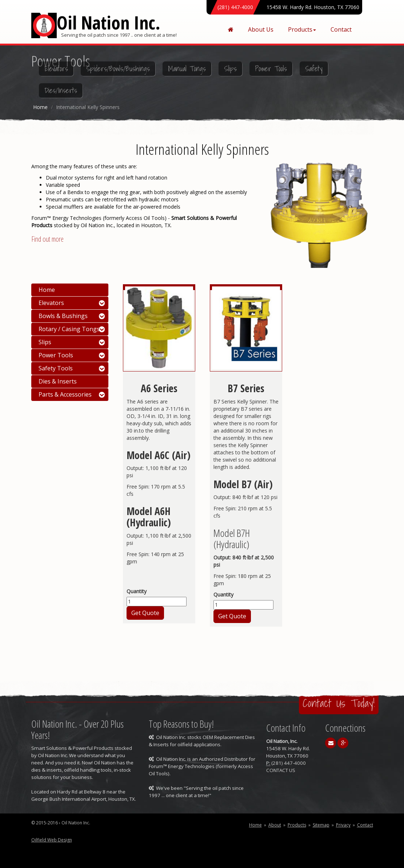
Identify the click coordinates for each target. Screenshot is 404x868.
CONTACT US (281, 770)
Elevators (56, 69)
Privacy (343, 825)
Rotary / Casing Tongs (69, 329)
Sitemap (321, 825)
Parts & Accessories (65, 394)
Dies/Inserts (61, 91)
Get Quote (145, 613)
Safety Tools (56, 368)
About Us (261, 29)
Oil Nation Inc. (109, 23)
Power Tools (271, 69)
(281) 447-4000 (235, 7)
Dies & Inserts (58, 381)
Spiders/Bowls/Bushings (118, 69)
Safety (314, 69)
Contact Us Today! (339, 703)
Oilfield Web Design (52, 842)
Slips (230, 69)
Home (40, 107)
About (275, 825)
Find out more (47, 241)
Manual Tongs (187, 69)
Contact (341, 29)
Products (302, 29)
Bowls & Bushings (63, 316)
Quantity (137, 591)
